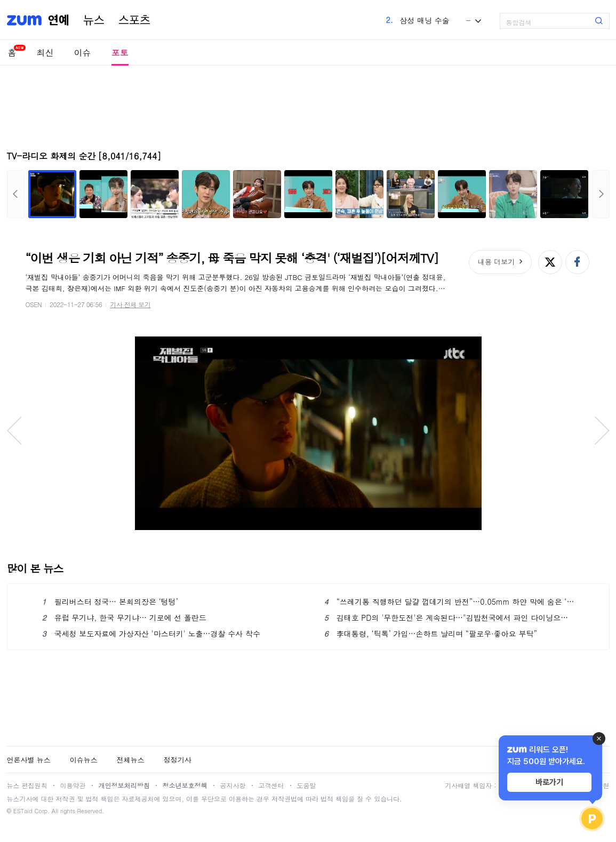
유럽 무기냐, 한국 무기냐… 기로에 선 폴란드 (124, 618)
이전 (16, 194)
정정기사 (178, 760)
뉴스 (94, 20)
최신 (45, 53)
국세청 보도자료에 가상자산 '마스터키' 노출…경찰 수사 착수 (151, 633)
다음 (601, 194)
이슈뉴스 (84, 760)
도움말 (307, 785)
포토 (120, 53)
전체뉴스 (131, 760)
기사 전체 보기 (130, 304)
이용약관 (73, 785)
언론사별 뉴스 (29, 760)
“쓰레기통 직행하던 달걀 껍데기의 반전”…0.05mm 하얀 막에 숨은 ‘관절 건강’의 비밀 (449, 602)
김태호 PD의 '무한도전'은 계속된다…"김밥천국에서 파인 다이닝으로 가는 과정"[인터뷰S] (449, 618)
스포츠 (134, 20)
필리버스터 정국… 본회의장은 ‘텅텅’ (110, 602)
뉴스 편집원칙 (27, 785)
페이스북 (577, 262)
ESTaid (23, 811)
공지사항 (233, 785)
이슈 (83, 53)
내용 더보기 (496, 262)
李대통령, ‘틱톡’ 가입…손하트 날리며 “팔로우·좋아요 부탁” (431, 633)
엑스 (550, 262)
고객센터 (271, 785)
